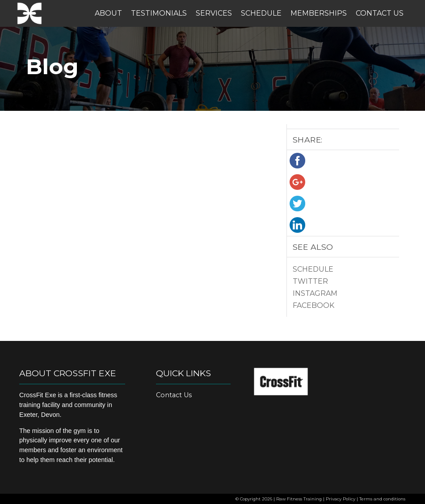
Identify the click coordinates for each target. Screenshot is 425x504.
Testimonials (159, 13)
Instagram (315, 293)
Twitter (310, 281)
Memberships (319, 13)
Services (214, 13)
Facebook (313, 305)
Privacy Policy (341, 499)
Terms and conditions (382, 499)
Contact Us (380, 13)
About (108, 13)
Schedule (261, 13)
